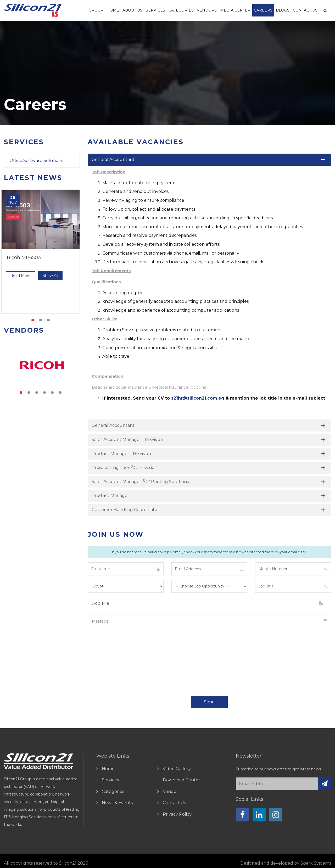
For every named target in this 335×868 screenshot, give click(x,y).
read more (20, 276)
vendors (207, 10)
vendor (171, 791)
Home (113, 10)
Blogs (283, 10)
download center (182, 780)
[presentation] (127, 681)
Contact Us (305, 10)
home (108, 769)
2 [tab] (41, 320)
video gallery (177, 769)
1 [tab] (33, 320)
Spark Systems (316, 863)
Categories (181, 10)
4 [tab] (44, 393)
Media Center (235, 10)
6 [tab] (60, 393)
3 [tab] (48, 320)
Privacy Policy (177, 814)
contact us (174, 803)
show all (50, 276)
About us (132, 10)
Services (155, 10)
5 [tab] (52, 393)
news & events (117, 803)
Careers (263, 10)
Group (96, 10)
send (209, 702)
